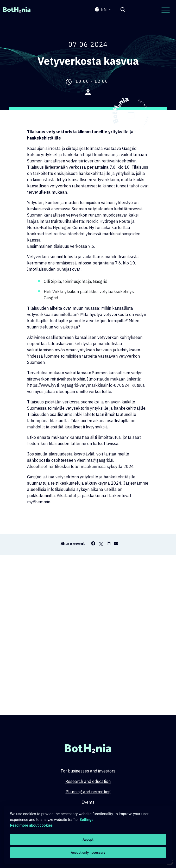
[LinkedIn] (109, 543)
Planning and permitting (88, 792)
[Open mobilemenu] (166, 10)
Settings (86, 820)
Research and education (88, 781)
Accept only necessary (88, 853)
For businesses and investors (88, 771)
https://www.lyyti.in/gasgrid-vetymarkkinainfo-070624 (78, 385)
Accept (88, 840)
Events (88, 802)
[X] (101, 543)
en (104, 9)
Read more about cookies (31, 825)
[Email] (116, 543)
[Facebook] (93, 543)
